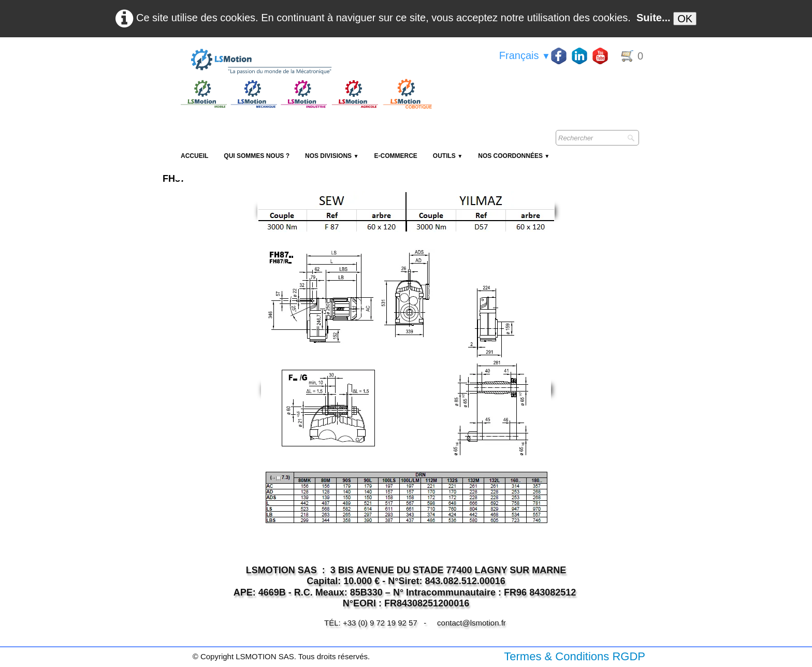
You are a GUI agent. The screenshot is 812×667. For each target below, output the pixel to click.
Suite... (654, 18)
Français (525, 55)
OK (685, 19)
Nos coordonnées (514, 156)
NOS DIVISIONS (332, 156)
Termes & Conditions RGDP (575, 656)
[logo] (305, 62)
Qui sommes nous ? (257, 156)
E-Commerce (395, 156)
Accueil (194, 156)
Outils (448, 156)
